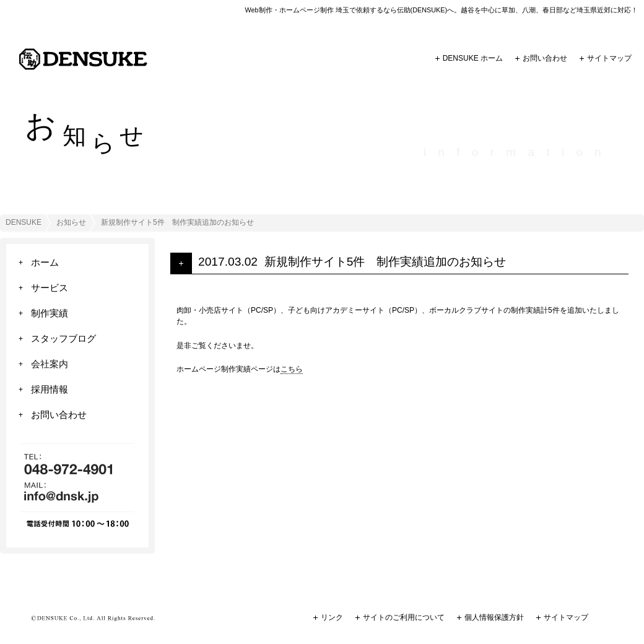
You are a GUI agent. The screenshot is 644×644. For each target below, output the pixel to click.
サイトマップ (609, 58)
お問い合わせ (545, 58)
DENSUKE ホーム (473, 58)
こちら (292, 369)
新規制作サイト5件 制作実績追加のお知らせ (385, 262)
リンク (332, 617)
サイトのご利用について (404, 617)
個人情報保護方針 (494, 617)
